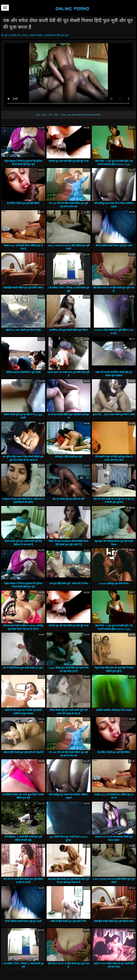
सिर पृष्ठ (5, 35)
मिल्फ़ (25, 35)
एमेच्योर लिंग (15, 35)
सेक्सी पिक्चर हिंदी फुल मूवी (57, 35)
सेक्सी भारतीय (36, 35)
